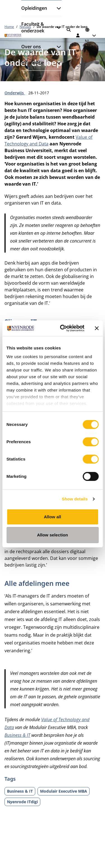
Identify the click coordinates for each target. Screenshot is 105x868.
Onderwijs (15, 93)
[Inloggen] (78, 35)
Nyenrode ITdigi (22, 802)
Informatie (33, 63)
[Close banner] (97, 328)
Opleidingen (34, 8)
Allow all (53, 517)
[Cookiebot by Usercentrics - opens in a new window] (63, 328)
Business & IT (17, 735)
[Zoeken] (69, 30)
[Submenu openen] (57, 8)
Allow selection (53, 535)
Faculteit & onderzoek (33, 27)
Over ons (31, 47)
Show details (75, 499)
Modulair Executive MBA (64, 791)
